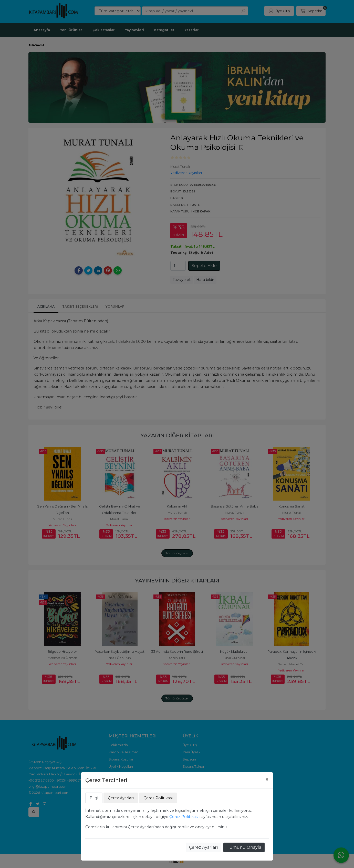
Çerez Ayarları (204, 847)
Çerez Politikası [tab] (158, 798)
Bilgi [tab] (94, 798)
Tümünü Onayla (244, 847)
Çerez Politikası (184, 817)
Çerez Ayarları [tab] (121, 798)
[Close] (267, 779)
